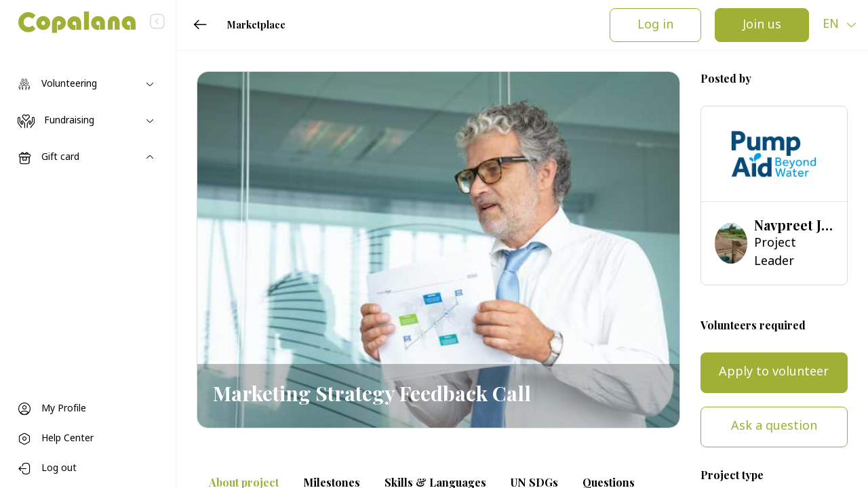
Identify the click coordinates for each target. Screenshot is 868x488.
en (832, 25)
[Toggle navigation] (88, 85)
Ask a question (774, 427)
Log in (655, 25)
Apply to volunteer (774, 372)
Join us (762, 25)
